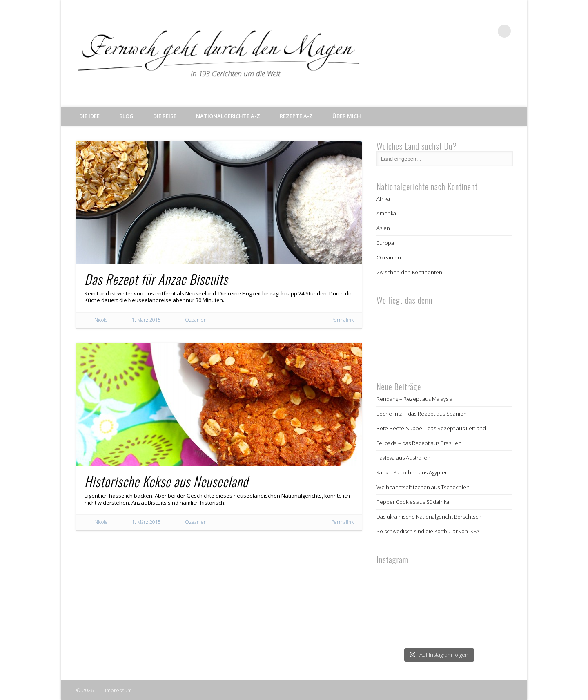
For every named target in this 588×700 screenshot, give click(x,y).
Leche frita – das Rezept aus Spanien (422, 414)
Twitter (471, 31)
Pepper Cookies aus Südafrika (413, 502)
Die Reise (165, 116)
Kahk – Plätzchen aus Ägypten (412, 472)
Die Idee (89, 116)
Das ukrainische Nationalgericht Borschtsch (429, 517)
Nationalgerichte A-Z (228, 116)
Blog (126, 116)
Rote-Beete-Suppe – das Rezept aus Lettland (431, 428)
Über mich (347, 116)
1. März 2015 (146, 320)
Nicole (101, 320)
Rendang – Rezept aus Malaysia (414, 399)
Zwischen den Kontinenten (409, 272)
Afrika (383, 199)
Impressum (118, 690)
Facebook (454, 31)
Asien (383, 228)
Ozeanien (196, 320)
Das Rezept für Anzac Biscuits (156, 279)
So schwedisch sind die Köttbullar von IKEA (428, 531)
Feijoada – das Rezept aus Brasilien (419, 443)
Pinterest (488, 31)
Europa (385, 243)
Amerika (386, 213)
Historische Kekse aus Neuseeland (166, 481)
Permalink (342, 320)
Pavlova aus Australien (403, 458)
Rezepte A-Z (296, 116)
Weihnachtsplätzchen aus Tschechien (423, 487)
